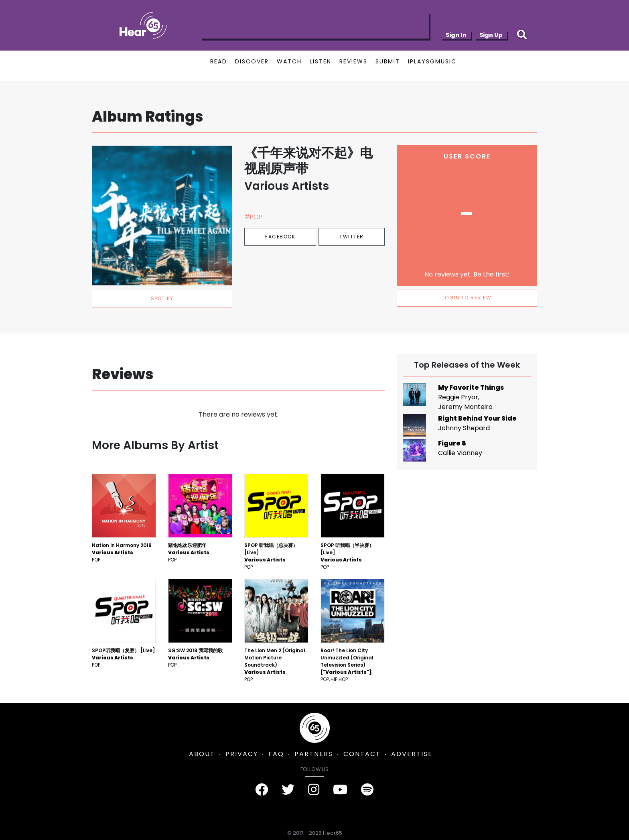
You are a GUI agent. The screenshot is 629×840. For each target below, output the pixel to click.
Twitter (352, 237)
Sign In (456, 35)
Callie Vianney (460, 453)
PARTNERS (314, 754)
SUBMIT (388, 61)
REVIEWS (353, 61)
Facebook (280, 237)
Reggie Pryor (458, 397)
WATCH (289, 61)
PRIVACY (242, 754)
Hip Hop (339, 679)
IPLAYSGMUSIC (432, 61)
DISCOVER (252, 61)
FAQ (276, 754)
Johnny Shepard (464, 428)
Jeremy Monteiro (465, 407)
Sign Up (491, 35)
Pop (96, 560)
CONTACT (362, 754)
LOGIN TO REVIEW (467, 298)
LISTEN (321, 61)
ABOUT (202, 754)
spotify (162, 298)
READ (219, 61)
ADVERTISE (412, 754)
